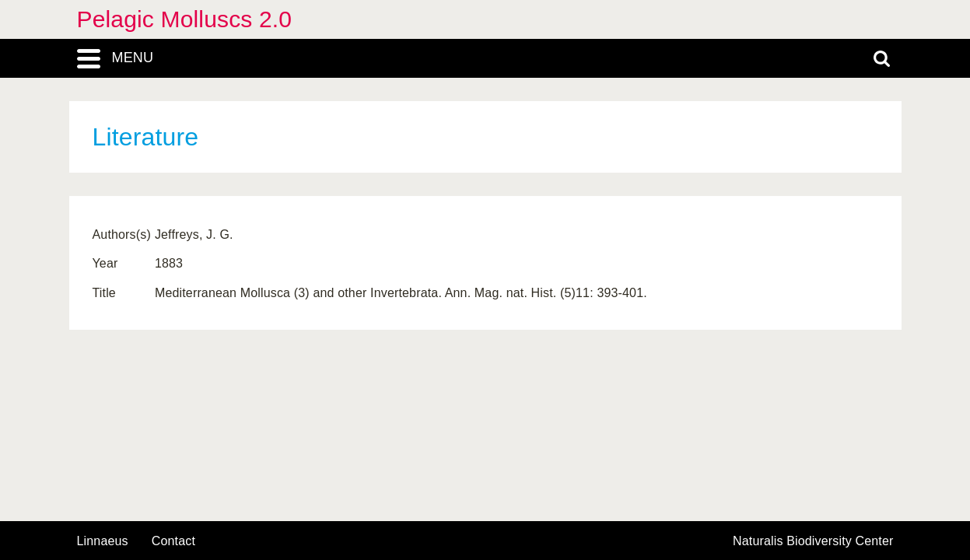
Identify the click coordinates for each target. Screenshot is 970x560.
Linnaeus (103, 541)
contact (173, 541)
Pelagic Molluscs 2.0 (185, 19)
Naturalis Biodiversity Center (813, 541)
